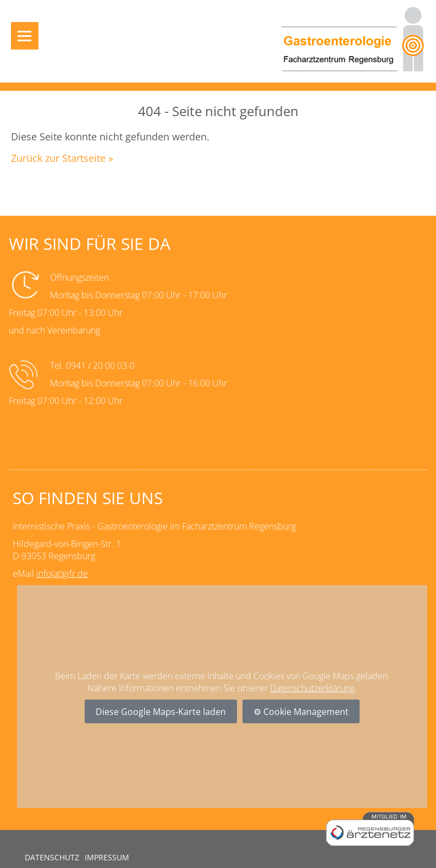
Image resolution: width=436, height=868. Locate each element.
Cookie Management (306, 712)
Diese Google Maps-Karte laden (161, 712)
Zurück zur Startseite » (62, 158)
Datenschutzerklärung (312, 688)
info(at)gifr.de (62, 574)
